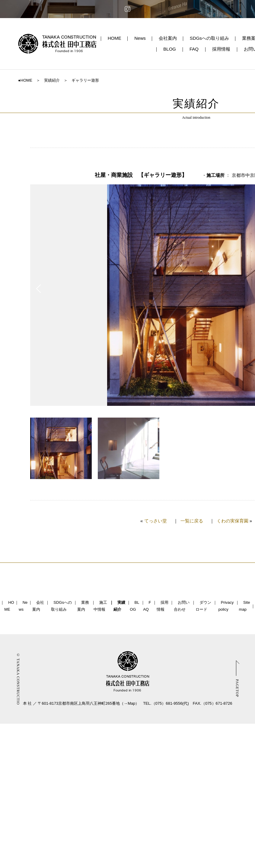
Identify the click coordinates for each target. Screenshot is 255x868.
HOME (115, 38)
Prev (38, 289)
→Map (129, 703)
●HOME (25, 80)
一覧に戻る (192, 521)
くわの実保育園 (233, 521)
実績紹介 (52, 80)
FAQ (194, 49)
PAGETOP (237, 688)
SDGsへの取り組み (209, 38)
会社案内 (168, 38)
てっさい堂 (156, 521)
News (140, 38)
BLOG (170, 49)
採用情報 (221, 49)
